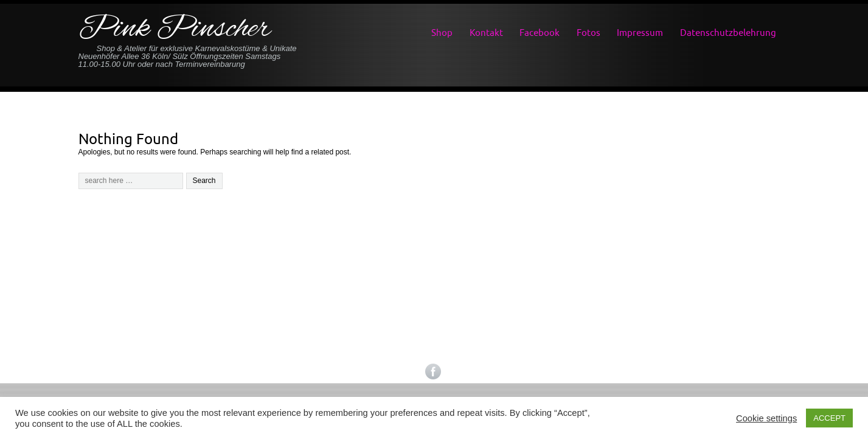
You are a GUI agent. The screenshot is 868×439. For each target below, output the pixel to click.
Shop (442, 33)
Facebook (540, 33)
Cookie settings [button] (766, 418)
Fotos (589, 33)
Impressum (640, 33)
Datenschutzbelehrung (728, 33)
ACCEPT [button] (829, 418)
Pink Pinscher (175, 29)
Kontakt (486, 33)
